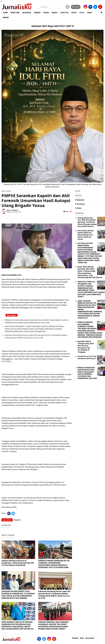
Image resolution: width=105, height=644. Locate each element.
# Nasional (80, 200)
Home (3, 191)
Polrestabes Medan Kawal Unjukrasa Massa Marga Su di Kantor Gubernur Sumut (86, 235)
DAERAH (37, 13)
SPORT (74, 13)
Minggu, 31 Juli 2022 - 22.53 (14, 212)
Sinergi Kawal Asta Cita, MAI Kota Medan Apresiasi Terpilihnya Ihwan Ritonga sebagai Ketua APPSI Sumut (87, 222)
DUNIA (46, 13)
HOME (5, 13)
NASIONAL (27, 13)
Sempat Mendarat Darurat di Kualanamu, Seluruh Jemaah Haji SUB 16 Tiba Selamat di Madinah (18, 563)
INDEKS (6, 18)
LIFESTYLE (64, 13)
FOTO (82, 13)
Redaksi (75, 638)
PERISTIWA (15, 13)
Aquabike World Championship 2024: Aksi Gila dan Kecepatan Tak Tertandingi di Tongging (86, 347)
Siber (82, 638)
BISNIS (55, 13)
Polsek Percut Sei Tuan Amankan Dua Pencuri (87, 357)
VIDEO (90, 13)
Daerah (9, 191)
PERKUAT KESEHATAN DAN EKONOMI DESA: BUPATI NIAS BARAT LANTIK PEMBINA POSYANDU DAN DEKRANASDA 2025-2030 (37, 321)
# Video (78, 208)
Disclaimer (90, 638)
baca (66, 211)
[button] (101, 12)
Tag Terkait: (7, 520)
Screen (76, 7)
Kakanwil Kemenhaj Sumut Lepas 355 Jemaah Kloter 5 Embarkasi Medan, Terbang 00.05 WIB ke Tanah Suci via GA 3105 (36, 336)
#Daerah (17, 520)
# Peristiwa (80, 204)
